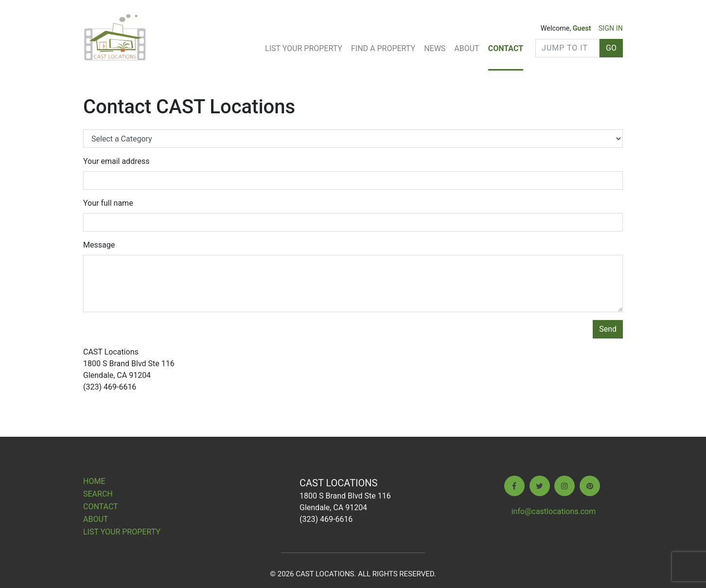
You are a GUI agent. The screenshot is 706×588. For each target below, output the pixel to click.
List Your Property (304, 48)
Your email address (116, 161)
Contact (506, 48)
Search (98, 494)
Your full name (108, 203)
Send (608, 329)
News (435, 48)
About (467, 48)
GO (611, 48)
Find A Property (383, 48)
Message (99, 245)
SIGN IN (611, 28)
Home (94, 481)
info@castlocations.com (554, 511)
